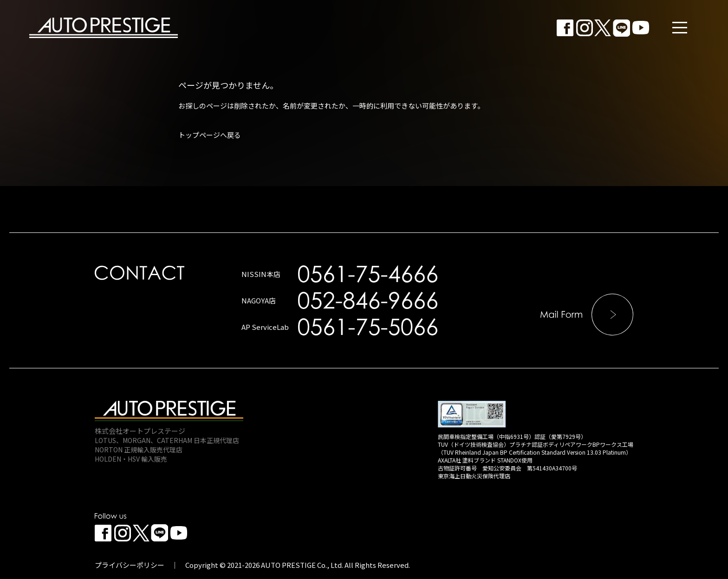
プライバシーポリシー (130, 565)
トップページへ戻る (210, 135)
